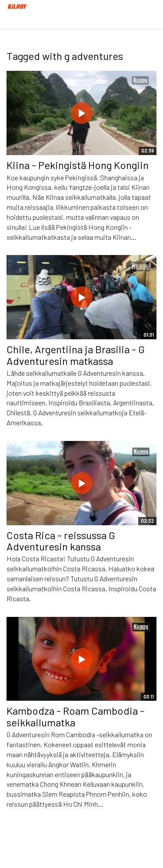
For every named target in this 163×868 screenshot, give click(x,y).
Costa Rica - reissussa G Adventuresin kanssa (61, 541)
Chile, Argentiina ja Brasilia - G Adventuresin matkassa (76, 355)
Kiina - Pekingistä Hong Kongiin (78, 165)
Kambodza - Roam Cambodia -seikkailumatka (75, 716)
